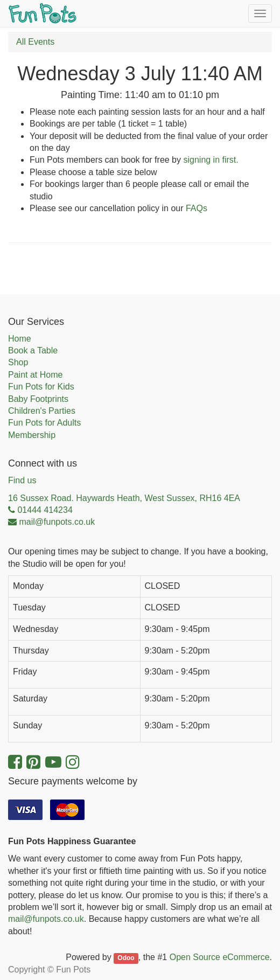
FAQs (197, 208)
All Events (35, 42)
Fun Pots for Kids (41, 387)
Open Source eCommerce (220, 957)
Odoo (126, 958)
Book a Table (33, 350)
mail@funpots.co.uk (46, 919)
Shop (18, 362)
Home (20, 339)
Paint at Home (35, 375)
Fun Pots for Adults (44, 423)
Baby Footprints (38, 399)
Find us (22, 480)
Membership (32, 435)
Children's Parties (42, 411)
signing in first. (211, 160)
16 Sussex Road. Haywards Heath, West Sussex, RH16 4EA (124, 498)
